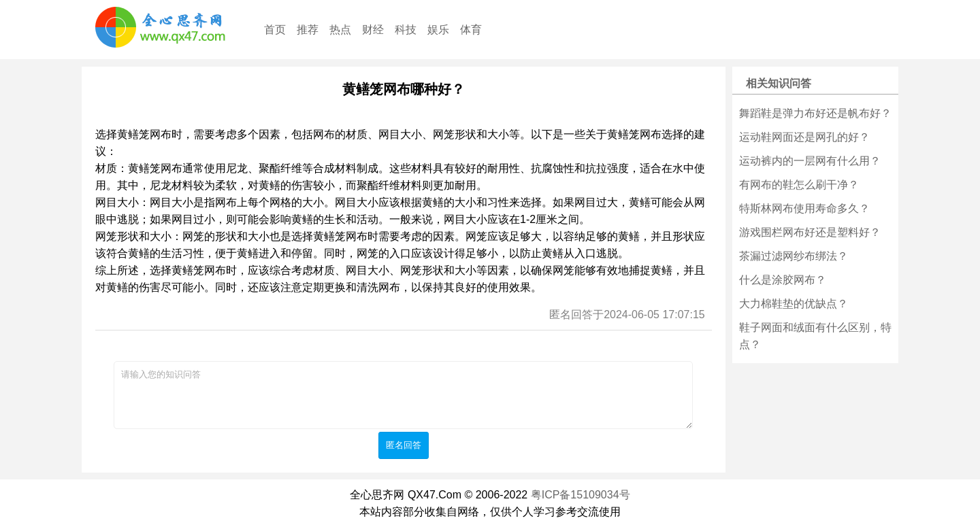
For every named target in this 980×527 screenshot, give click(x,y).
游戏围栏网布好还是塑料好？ (810, 232)
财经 (373, 30)
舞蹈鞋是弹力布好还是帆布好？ (815, 113)
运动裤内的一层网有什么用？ (810, 161)
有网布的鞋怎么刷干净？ (799, 185)
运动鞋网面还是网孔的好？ (804, 137)
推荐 (308, 30)
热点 (340, 30)
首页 (275, 30)
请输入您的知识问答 (403, 395)
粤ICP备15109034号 (581, 495)
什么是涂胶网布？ (783, 280)
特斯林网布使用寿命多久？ (804, 208)
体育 (471, 30)
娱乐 (438, 30)
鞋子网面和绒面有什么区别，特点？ (815, 336)
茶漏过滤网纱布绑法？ (794, 256)
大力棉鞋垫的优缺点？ (794, 304)
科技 (406, 30)
